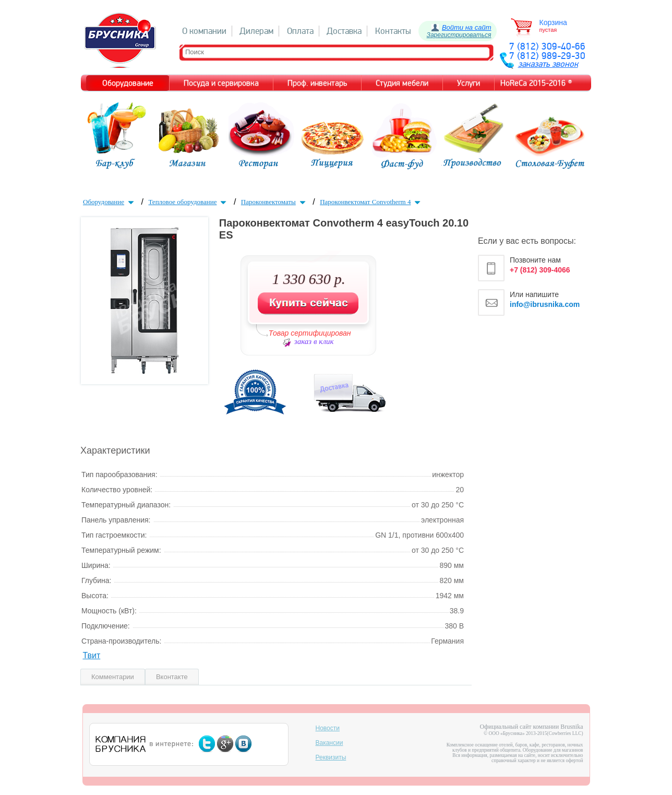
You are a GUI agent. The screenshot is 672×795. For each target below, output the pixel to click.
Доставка (344, 31)
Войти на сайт (467, 27)
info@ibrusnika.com (545, 304)
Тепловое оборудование (188, 202)
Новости (328, 728)
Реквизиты (331, 757)
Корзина (553, 22)
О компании (204, 31)
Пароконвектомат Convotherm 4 (371, 202)
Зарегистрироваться (459, 35)
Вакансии (329, 743)
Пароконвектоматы (274, 202)
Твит (91, 655)
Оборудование (110, 202)
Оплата (300, 31)
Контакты (393, 31)
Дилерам (256, 31)
